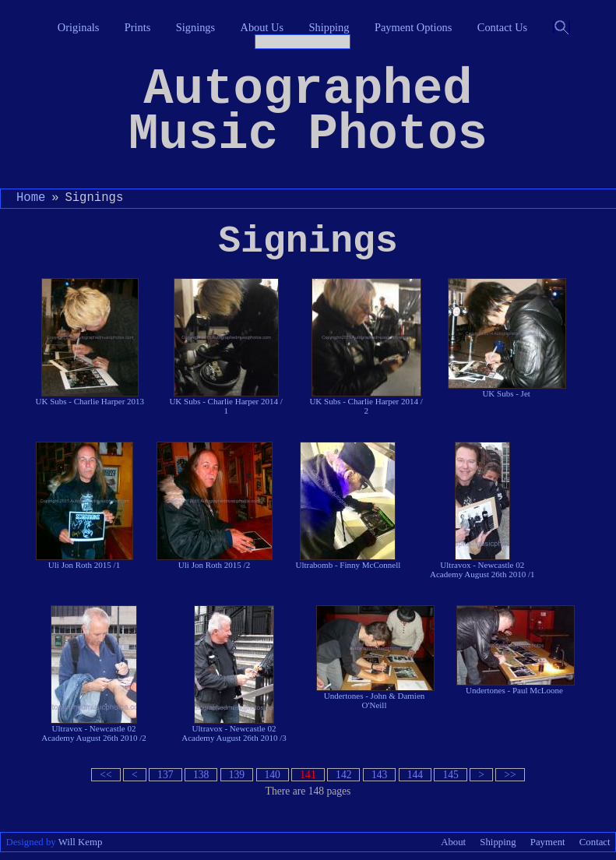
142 (343, 775)
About (453, 842)
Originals (79, 27)
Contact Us (502, 27)
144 (415, 775)
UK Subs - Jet (506, 338)
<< (106, 775)
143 (379, 775)
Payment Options (414, 27)
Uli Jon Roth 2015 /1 (84, 506)
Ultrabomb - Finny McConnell (348, 506)
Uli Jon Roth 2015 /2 (215, 506)
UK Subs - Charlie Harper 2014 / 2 (366, 347)
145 (450, 775)
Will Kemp (81, 842)
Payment (548, 842)
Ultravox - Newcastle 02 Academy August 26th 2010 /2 (93, 674)
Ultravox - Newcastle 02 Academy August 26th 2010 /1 (482, 510)
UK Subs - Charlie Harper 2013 (90, 342)
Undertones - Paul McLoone (515, 650)
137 (165, 775)
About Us (262, 27)
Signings (195, 27)
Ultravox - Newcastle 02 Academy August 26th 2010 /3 (234, 674)
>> (510, 775)
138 (201, 775)
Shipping (329, 27)
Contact (595, 842)
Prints (138, 27)
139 (237, 775)
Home (31, 198)
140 (273, 775)
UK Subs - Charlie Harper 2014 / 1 (225, 347)
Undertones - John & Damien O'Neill (375, 657)
